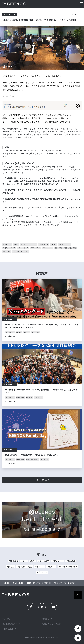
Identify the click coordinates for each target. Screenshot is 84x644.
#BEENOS (7, 244)
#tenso (16, 244)
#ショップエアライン (29, 244)
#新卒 (32, 561)
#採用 (24, 561)
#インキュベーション (21, 251)
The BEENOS (15, 4)
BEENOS (6, 583)
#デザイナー (47, 248)
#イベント (7, 251)
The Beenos (17, 595)
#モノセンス (44, 244)
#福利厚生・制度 (70, 248)
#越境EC (51, 567)
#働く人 (27, 332)
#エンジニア (36, 248)
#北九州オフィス (9, 248)
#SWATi (54, 244)
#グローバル (42, 572)
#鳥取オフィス (23, 248)
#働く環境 (58, 248)
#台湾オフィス (64, 244)
